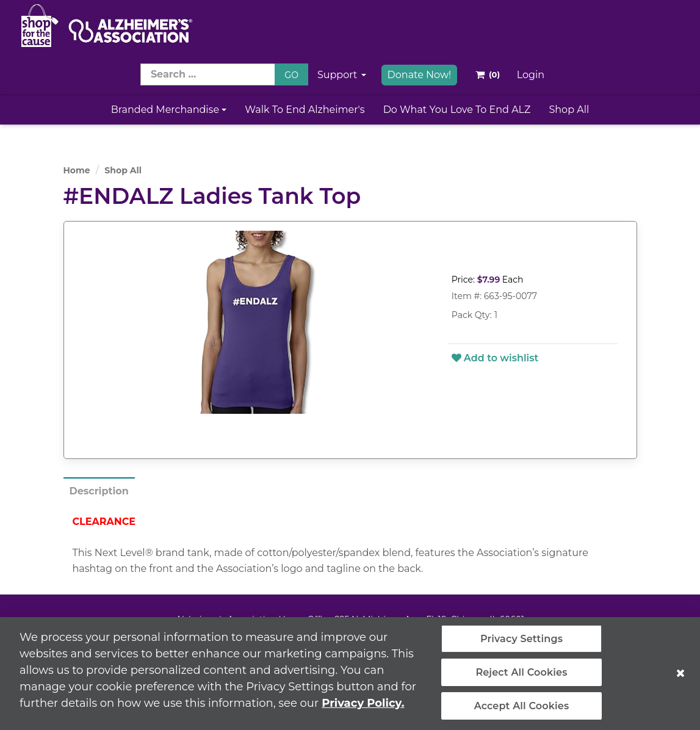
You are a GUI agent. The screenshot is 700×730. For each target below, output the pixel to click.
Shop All (569, 110)
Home (77, 170)
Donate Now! (420, 75)
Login (531, 75)
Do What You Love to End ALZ (457, 110)
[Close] (680, 677)
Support (342, 75)
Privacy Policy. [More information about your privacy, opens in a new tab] (363, 707)
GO (291, 75)
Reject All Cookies (521, 676)
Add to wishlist (495, 358)
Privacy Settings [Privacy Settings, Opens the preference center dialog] (521, 642)
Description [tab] (99, 491)
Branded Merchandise (169, 110)
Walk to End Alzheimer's (305, 110)
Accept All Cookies (522, 710)
